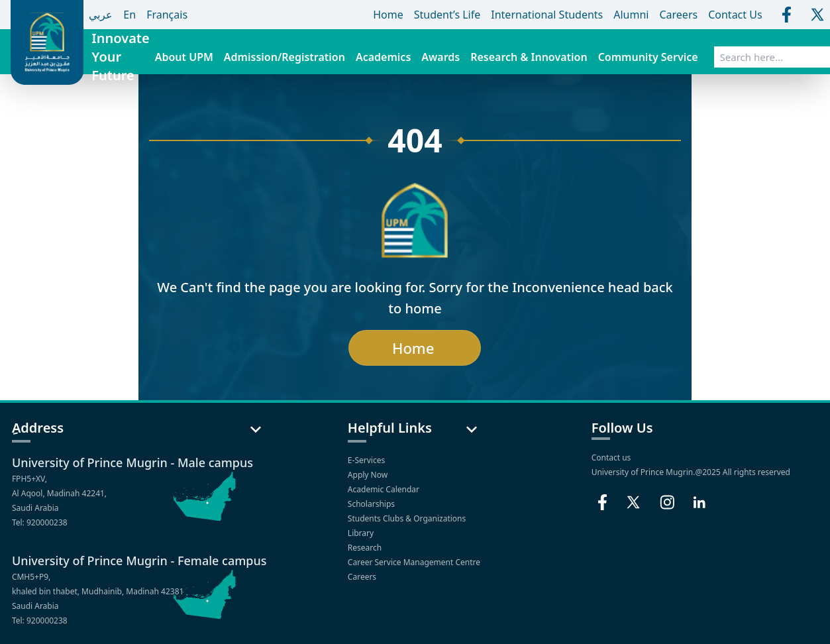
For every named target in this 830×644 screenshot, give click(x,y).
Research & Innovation (529, 57)
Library (362, 533)
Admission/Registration (285, 57)
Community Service (648, 57)
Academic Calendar (385, 489)
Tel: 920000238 (40, 522)
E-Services (367, 460)
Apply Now (369, 475)
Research (366, 548)
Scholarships (372, 504)
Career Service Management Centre (415, 562)
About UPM (184, 57)
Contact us (611, 457)
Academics (383, 57)
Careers (363, 577)
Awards (441, 57)
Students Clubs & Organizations (408, 518)
